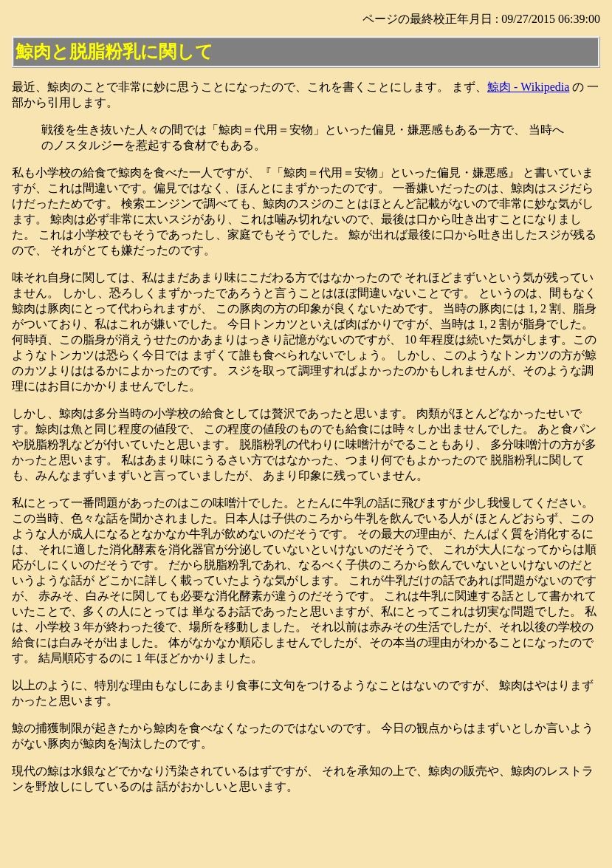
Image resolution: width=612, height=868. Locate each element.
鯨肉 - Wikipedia (528, 87)
